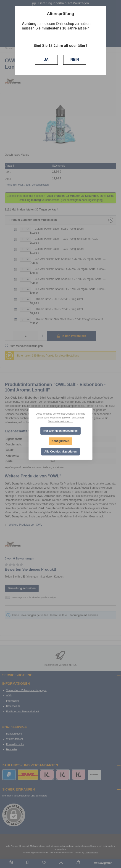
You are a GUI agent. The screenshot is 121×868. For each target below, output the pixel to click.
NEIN (75, 60)
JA (46, 60)
